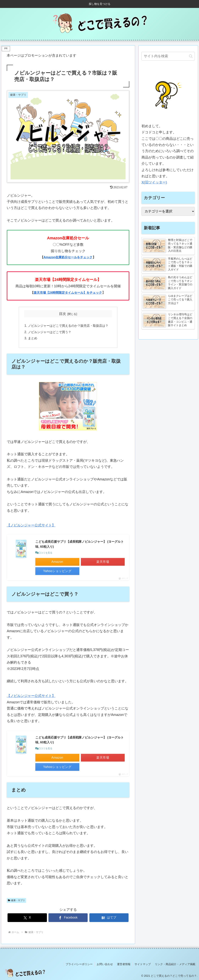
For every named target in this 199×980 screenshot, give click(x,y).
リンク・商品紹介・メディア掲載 (175, 964)
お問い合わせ (105, 964)
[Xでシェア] (27, 918)
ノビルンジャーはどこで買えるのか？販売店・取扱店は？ (68, 326)
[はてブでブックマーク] (109, 918)
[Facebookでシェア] (68, 918)
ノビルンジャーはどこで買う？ (50, 332)
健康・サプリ (16, 900)
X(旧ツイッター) (154, 182)
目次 (63, 314)
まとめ (33, 338)
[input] (168, 56)
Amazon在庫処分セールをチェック (68, 257)
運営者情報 (124, 964)
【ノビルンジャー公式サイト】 (31, 525)
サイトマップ (143, 964)
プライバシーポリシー (79, 964)
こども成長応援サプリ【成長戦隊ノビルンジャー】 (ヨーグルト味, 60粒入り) (80, 544)
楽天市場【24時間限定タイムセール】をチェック (68, 293)
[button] (191, 56)
